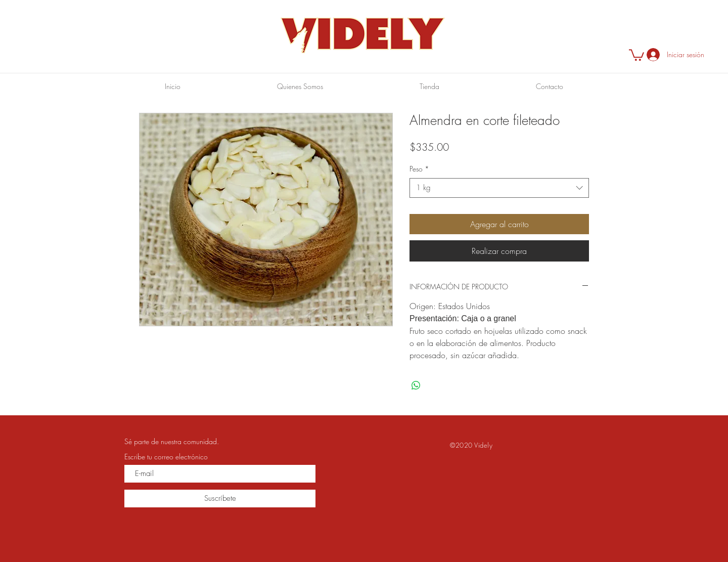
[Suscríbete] (220, 499)
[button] (636, 54)
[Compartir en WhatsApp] (416, 385)
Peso (419, 169)
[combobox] (499, 188)
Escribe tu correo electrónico (166, 457)
